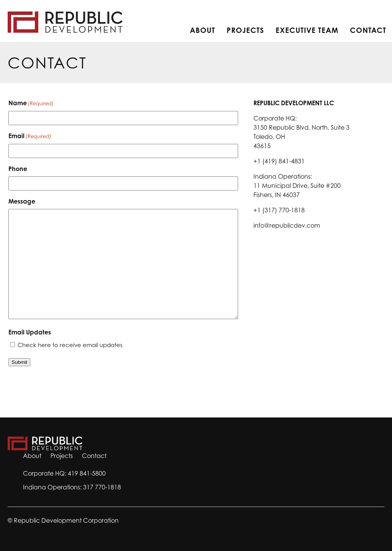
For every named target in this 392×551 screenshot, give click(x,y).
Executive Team (307, 30)
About (203, 30)
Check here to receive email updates (70, 345)
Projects (245, 30)
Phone (18, 169)
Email (30, 136)
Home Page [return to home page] (65, 22)
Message (22, 201)
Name (31, 103)
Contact (368, 30)
